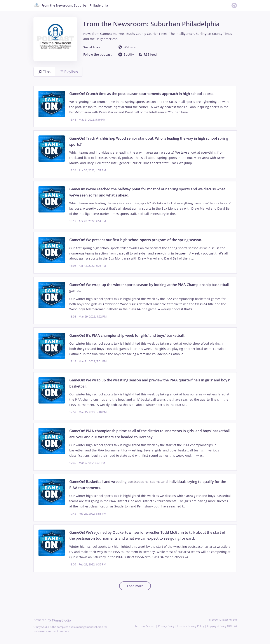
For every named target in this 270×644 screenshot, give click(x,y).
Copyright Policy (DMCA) (222, 626)
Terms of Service (145, 626)
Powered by (52, 620)
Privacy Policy (166, 626)
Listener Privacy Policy (191, 626)
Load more (135, 586)
